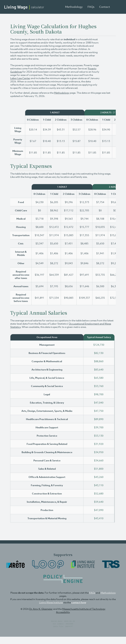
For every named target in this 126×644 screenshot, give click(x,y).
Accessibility (63, 612)
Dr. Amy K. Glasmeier (41, 609)
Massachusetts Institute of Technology (84, 609)
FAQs (91, 7)
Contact (105, 7)
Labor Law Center (20, 78)
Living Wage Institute (51, 602)
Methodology (74, 7)
